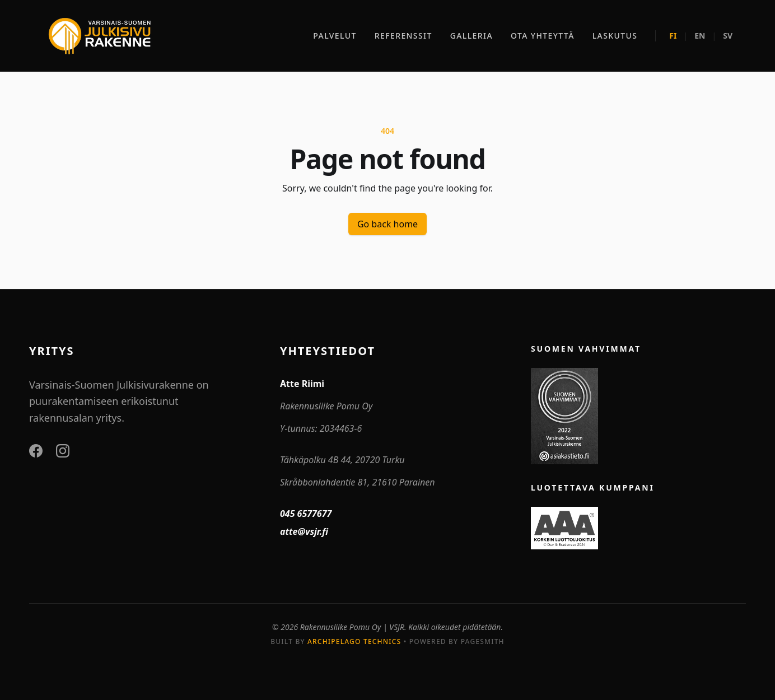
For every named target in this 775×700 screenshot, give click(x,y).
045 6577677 (306, 514)
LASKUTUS (615, 36)
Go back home (387, 224)
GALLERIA (471, 36)
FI (673, 36)
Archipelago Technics (354, 641)
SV (728, 36)
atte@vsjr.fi (304, 531)
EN (700, 36)
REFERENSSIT (403, 36)
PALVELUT (335, 36)
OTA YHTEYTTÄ (543, 36)
